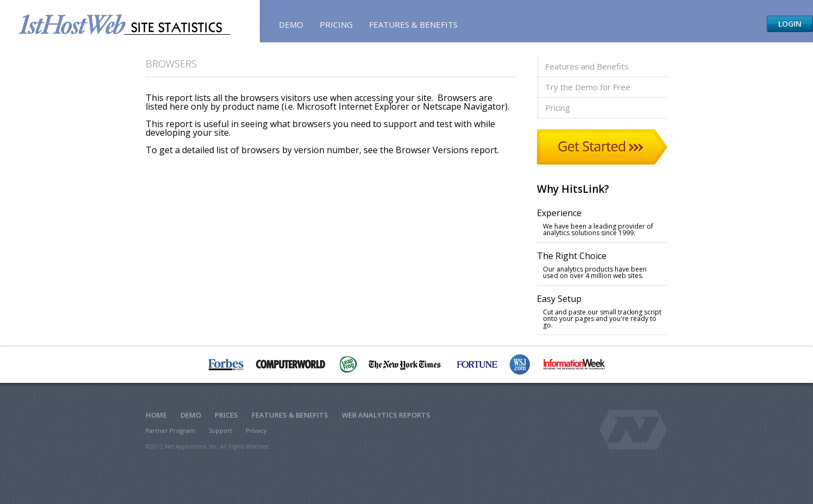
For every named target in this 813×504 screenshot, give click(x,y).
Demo (291, 24)
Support (220, 430)
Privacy (256, 430)
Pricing (336, 24)
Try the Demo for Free (588, 87)
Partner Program (170, 430)
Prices (226, 415)
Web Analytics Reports (386, 415)
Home (156, 415)
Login (790, 24)
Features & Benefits (413, 24)
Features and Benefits (587, 66)
